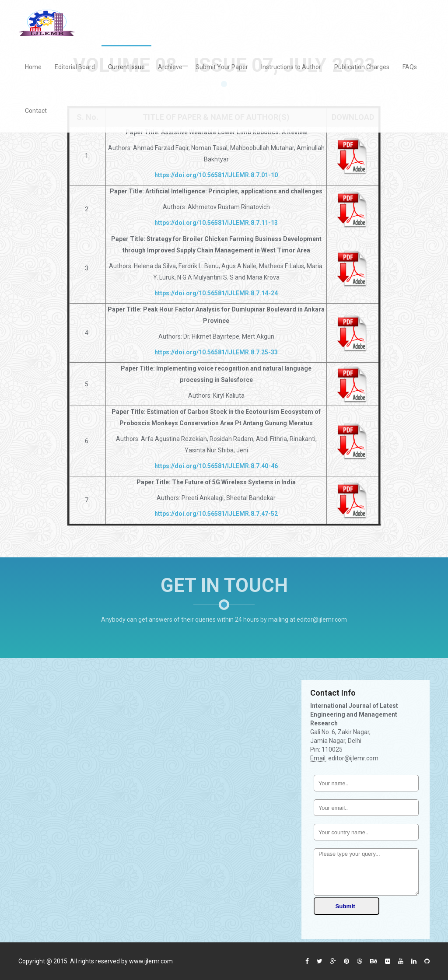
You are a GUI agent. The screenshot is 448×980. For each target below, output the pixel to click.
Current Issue (126, 67)
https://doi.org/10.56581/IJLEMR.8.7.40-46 (216, 466)
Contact (36, 111)
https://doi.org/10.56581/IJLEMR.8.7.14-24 (216, 293)
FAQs (410, 67)
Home (33, 67)
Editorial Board (75, 67)
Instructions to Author (291, 67)
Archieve (170, 67)
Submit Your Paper (222, 67)
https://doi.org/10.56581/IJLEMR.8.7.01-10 (216, 175)
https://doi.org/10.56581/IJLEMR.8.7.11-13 (216, 223)
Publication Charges (362, 67)
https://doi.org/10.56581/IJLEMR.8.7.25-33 (216, 352)
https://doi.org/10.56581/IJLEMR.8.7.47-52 (216, 514)
